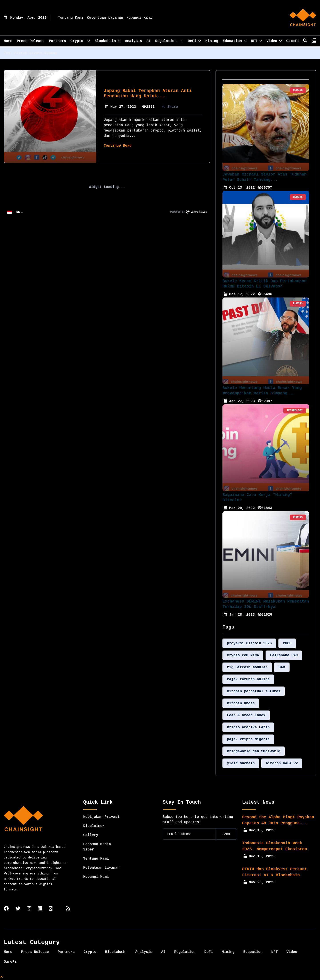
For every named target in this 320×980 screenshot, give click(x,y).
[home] (303, 18)
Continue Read (118, 146)
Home (8, 952)
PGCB (287, 643)
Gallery (91, 835)
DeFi (194, 41)
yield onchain (241, 763)
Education (235, 41)
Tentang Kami (71, 18)
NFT (256, 41)
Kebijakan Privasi (101, 817)
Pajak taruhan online (248, 679)
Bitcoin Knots (241, 703)
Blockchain (107, 41)
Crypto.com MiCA (243, 655)
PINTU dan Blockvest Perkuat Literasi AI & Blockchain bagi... (275, 875)
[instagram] (29, 909)
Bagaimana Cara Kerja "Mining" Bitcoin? (257, 497)
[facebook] (6, 909)
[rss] (68, 909)
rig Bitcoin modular (247, 667)
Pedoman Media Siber (97, 847)
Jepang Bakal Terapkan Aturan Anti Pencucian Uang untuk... (148, 93)
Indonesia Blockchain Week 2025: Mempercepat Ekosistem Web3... (275, 849)
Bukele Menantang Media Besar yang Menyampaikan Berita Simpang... (262, 391)
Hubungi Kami (139, 18)
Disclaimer (94, 826)
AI (149, 41)
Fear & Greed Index (246, 715)
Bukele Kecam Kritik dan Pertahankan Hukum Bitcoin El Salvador (264, 284)
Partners (57, 41)
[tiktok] (51, 909)
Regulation (169, 41)
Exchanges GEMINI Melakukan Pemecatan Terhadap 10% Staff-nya (266, 604)
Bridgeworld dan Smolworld (254, 751)
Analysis (133, 41)
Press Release (31, 41)
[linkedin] (40, 909)
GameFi (293, 41)
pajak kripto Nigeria (248, 739)
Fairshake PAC (284, 655)
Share (170, 107)
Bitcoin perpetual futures (254, 691)
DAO (282, 667)
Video (274, 41)
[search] (305, 41)
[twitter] (18, 909)
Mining (212, 41)
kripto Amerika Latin (248, 727)
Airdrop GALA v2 (282, 763)
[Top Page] (1, 977)
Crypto (80, 41)
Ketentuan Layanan (105, 18)
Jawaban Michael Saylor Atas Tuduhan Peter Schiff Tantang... (264, 177)
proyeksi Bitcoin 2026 (249, 643)
